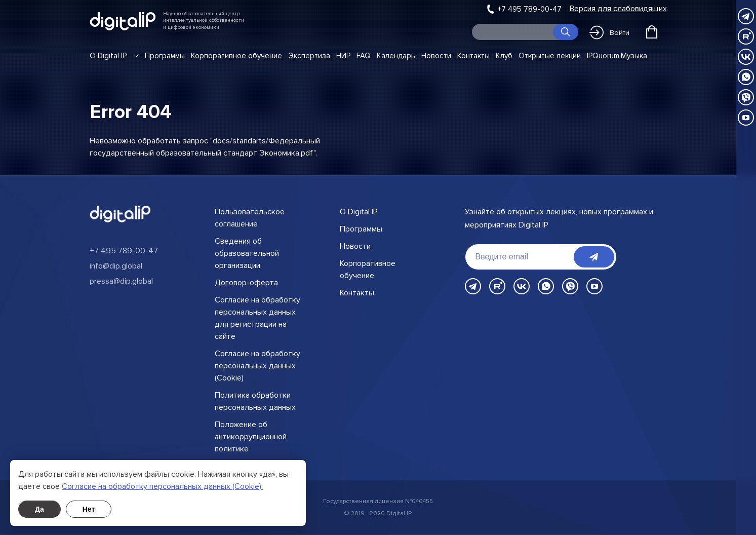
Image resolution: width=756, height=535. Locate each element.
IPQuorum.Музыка (617, 56)
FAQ (364, 56)
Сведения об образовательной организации (247, 253)
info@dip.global (116, 266)
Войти (609, 32)
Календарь (396, 56)
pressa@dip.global (121, 281)
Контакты (473, 56)
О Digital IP (108, 56)
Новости (436, 56)
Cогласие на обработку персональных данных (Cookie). (162, 486)
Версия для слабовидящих (618, 9)
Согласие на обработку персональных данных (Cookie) (257, 366)
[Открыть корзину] (652, 32)
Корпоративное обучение (236, 56)
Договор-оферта (246, 283)
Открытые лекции (550, 56)
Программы (165, 56)
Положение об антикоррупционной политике (251, 437)
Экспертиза (309, 56)
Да (39, 509)
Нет (89, 509)
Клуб (504, 56)
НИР (343, 56)
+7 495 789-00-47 (530, 9)
